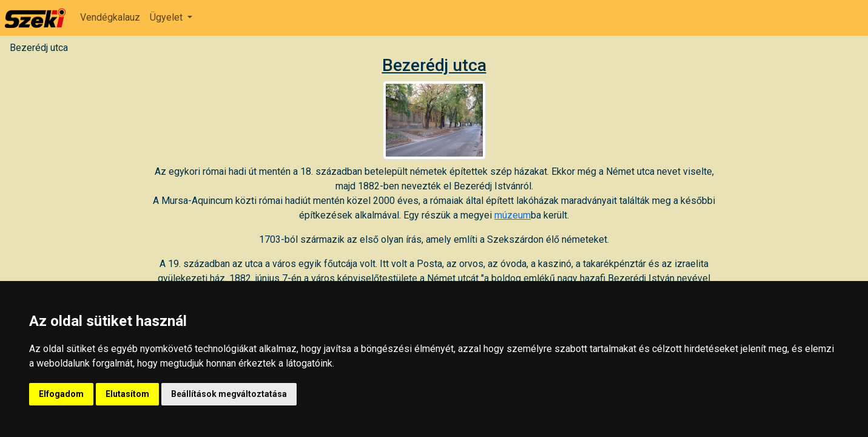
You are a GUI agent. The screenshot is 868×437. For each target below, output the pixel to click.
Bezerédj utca (39, 48)
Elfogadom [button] (61, 394)
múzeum (513, 215)
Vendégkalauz (110, 17)
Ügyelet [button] (167, 17)
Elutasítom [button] (127, 394)
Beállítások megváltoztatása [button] (229, 394)
